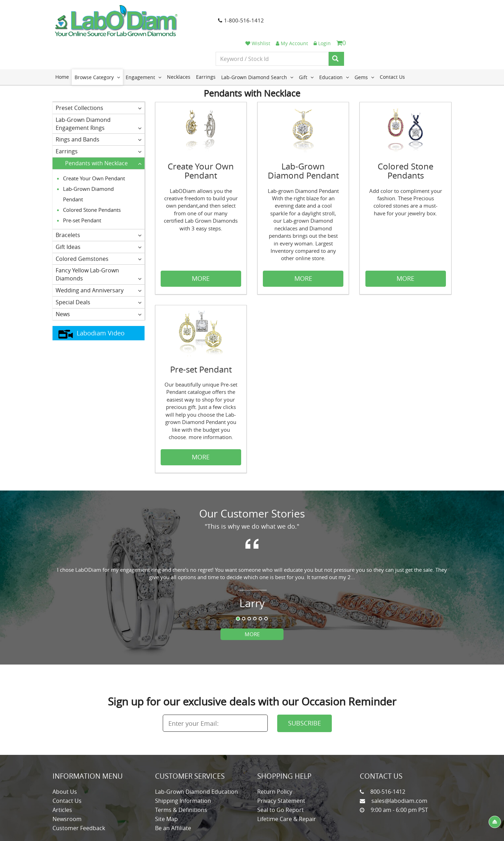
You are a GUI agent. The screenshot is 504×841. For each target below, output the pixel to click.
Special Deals (99, 273)
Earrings (206, 47)
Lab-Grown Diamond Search (257, 48)
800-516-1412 (388, 762)
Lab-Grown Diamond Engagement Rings (99, 94)
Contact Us (392, 47)
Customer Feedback (79, 798)
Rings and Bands (99, 110)
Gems (364, 48)
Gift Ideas (99, 217)
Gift (306, 48)
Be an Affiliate (173, 798)
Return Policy (275, 762)
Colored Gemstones (99, 229)
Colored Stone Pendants (92, 180)
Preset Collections (99, 78)
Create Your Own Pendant (94, 149)
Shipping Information (183, 771)
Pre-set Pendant (82, 191)
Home (62, 47)
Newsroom (67, 789)
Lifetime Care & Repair (287, 789)
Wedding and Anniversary (99, 261)
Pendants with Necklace (103, 134)
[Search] (439, 27)
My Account (394, 11)
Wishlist (360, 11)
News (99, 284)
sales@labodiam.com (399, 771)
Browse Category (97, 48)
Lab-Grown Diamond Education (197, 762)
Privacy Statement (281, 771)
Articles (62, 780)
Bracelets (99, 206)
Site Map (166, 789)
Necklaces (179, 47)
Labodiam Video (91, 304)
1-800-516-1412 (235, 21)
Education (334, 48)
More (252, 604)
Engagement (143, 48)
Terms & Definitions (181, 780)
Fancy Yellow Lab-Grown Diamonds (99, 245)
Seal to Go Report (281, 780)
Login (424, 11)
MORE (201, 249)
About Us (65, 762)
